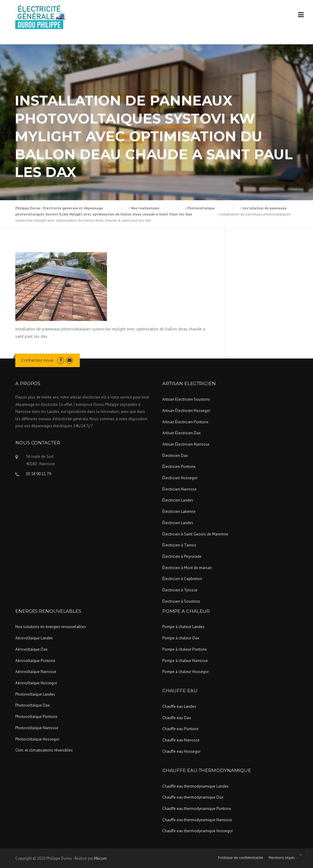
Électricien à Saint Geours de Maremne (195, 534)
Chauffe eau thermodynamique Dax (193, 797)
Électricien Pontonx (179, 467)
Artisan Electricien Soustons (186, 399)
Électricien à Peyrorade (182, 556)
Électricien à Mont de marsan (187, 568)
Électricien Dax (175, 456)
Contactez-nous (37, 360)
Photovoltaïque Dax (33, 705)
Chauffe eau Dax (177, 718)
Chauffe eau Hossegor (181, 751)
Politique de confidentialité (241, 858)
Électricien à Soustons (181, 601)
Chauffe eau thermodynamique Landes (195, 786)
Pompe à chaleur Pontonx (185, 649)
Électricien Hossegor (180, 478)
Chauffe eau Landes (179, 706)
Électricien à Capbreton (182, 579)
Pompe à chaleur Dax (181, 638)
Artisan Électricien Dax (182, 433)
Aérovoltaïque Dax (31, 649)
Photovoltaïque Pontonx (36, 717)
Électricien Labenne (179, 511)
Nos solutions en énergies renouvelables (51, 627)
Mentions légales (283, 858)
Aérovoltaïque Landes (34, 638)
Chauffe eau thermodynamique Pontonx (197, 809)
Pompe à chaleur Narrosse (185, 661)
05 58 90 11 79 (39, 474)
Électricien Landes (178, 500)
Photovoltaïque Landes (35, 694)
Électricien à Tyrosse (180, 590)
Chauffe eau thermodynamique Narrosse (197, 820)
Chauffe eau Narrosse (181, 740)
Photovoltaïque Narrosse (37, 728)
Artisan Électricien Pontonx (185, 422)
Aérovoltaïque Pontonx (35, 661)
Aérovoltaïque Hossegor (36, 683)
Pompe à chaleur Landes (183, 627)
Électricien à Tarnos (179, 545)
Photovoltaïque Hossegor (37, 739)
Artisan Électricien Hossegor (186, 411)
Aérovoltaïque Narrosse (36, 672)
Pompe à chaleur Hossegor (186, 672)
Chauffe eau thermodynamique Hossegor (198, 831)
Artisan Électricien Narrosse (186, 444)
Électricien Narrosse (179, 489)
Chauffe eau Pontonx (180, 729)
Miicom (100, 858)
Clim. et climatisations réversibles (44, 750)
